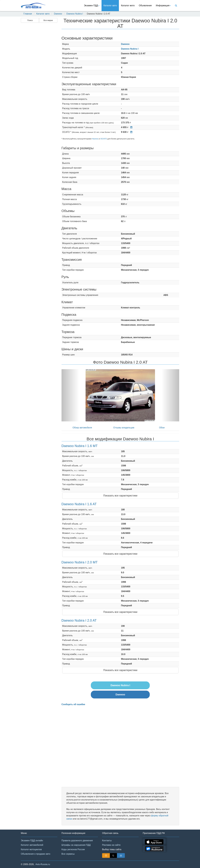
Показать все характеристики (120, 496)
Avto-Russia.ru (43, 864)
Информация (163, 5)
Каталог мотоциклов (31, 849)
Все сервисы (68, 854)
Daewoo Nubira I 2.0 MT (80, 562)
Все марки (48, 20)
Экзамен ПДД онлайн (32, 841)
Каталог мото (128, 5)
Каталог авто (110, 5)
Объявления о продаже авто (36, 854)
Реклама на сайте (111, 845)
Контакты (107, 841)
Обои (162, 428)
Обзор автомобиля (82, 428)
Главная (28, 14)
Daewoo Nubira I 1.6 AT (79, 504)
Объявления (145, 5)
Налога (95, 139)
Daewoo (58, 14)
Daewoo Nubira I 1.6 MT (80, 446)
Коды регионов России (73, 849)
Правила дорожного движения (77, 841)
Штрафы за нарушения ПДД (76, 845)
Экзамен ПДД (92, 5)
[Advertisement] (39, 68)
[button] (70, 395)
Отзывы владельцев (124, 428)
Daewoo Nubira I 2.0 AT (79, 620)
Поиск (30, 20)
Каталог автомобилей (32, 845)
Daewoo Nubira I (75, 14)
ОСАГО (104, 139)
